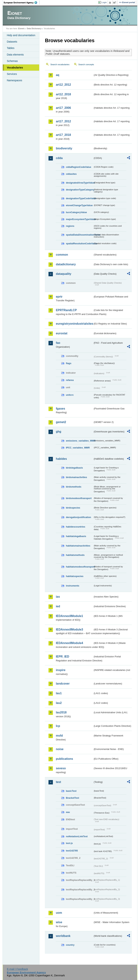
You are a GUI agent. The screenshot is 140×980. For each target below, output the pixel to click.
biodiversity (64, 148)
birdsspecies (73, 508)
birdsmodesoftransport (79, 498)
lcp (58, 726)
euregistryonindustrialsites (74, 324)
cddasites (71, 174)
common (62, 255)
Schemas (12, 61)
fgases (60, 409)
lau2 (59, 703)
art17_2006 (63, 108)
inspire (61, 670)
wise (59, 922)
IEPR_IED (62, 657)
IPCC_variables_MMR (78, 448)
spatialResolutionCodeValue (79, 243)
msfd (59, 736)
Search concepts (86, 64)
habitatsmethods (75, 555)
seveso (61, 768)
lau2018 (61, 712)
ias (58, 597)
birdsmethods (74, 487)
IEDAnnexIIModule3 (69, 630)
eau (68, 812)
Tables (11, 48)
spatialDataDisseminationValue (79, 235)
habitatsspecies (75, 576)
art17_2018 (63, 135)
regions (70, 226)
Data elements (15, 55)
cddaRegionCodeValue (78, 167)
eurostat (62, 333)
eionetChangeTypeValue (79, 205)
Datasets (12, 42)
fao (58, 343)
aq (58, 75)
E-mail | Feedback (17, 969)
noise (60, 749)
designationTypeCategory (79, 190)
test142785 (72, 851)
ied (58, 606)
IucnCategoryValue (76, 212)
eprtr (59, 297)
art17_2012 (63, 121)
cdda (59, 158)
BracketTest (72, 798)
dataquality (63, 274)
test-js (69, 843)
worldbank (63, 936)
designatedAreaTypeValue (79, 183)
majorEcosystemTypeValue (79, 219)
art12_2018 (63, 94)
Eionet (21, 28)
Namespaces (14, 80)
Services (12, 74)
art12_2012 (63, 85)
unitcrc (70, 395)
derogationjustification (78, 517)
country (70, 945)
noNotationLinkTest (77, 836)
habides (61, 459)
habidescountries (75, 527)
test (58, 782)
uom (59, 913)
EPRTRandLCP (66, 310)
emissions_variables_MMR (79, 441)
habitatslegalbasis (76, 536)
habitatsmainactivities (78, 546)
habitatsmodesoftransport (79, 567)
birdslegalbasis (74, 468)
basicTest (71, 791)
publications (64, 759)
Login (104, 2)
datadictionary (66, 264)
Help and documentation (21, 35)
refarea (70, 380)
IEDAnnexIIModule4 (69, 643)
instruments (72, 586)
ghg (58, 432)
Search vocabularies (60, 64)
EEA (22, 3)
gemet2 (61, 422)
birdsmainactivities (76, 477)
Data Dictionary (34, 28)
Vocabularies (15, 68)
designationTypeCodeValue (79, 198)
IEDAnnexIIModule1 (69, 616)
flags (69, 363)
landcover (63, 684)
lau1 (59, 693)
